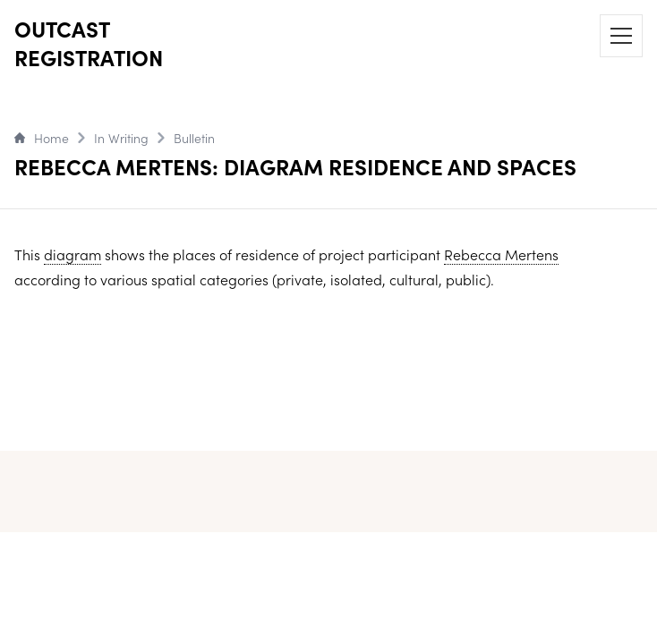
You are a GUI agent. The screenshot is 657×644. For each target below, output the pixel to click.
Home (42, 138)
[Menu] (621, 36)
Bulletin (194, 138)
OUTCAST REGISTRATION (89, 43)
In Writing (121, 138)
